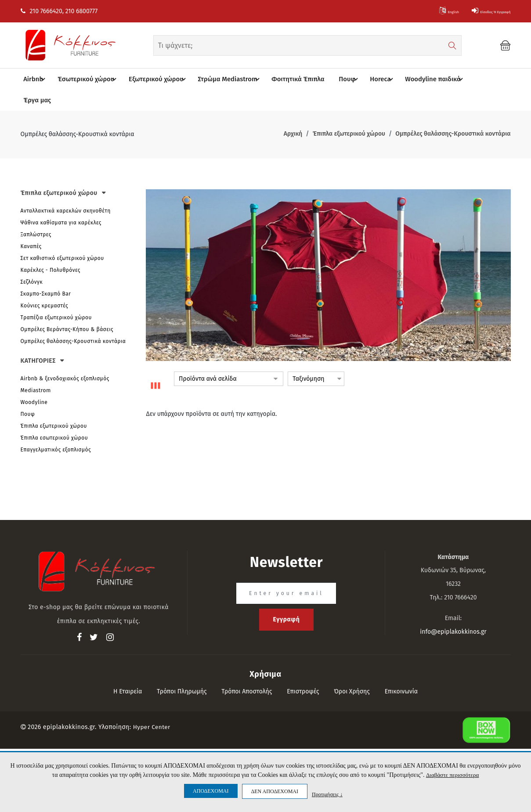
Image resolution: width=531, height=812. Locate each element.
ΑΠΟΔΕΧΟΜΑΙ (211, 791)
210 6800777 (81, 11)
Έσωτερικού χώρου (91, 79)
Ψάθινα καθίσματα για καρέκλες (61, 202)
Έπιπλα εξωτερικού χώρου (54, 405)
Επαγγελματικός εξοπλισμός (56, 429)
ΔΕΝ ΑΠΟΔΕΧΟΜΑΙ (275, 791)
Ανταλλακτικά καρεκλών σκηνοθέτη (66, 190)
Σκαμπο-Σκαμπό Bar (46, 273)
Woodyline (34, 381)
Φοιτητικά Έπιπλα (291, 79)
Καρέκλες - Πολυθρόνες (51, 249)
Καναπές (31, 226)
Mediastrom (36, 369)
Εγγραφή (286, 598)
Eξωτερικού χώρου (158, 79)
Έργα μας (477, 79)
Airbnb (40, 79)
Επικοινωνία (401, 670)
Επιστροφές (303, 670)
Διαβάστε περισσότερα (452, 775)
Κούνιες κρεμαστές (45, 285)
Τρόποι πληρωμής (182, 670)
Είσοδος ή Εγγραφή (479, 11)
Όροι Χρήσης (352, 670)
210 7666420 (42, 11)
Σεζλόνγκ (32, 261)
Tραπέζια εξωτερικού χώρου (56, 297)
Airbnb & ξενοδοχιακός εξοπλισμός (65, 357)
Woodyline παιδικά (427, 79)
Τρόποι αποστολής (247, 670)
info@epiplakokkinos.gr (453, 611)
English (419, 11)
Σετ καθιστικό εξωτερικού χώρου (62, 238)
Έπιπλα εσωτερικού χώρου (54, 417)
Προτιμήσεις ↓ (327, 794)
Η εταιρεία (128, 670)
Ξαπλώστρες (36, 214)
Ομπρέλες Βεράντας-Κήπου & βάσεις (67, 309)
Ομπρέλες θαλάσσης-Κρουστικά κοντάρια (73, 321)
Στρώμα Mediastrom (227, 79)
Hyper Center (152, 706)
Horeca (376, 79)
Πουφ (343, 79)
